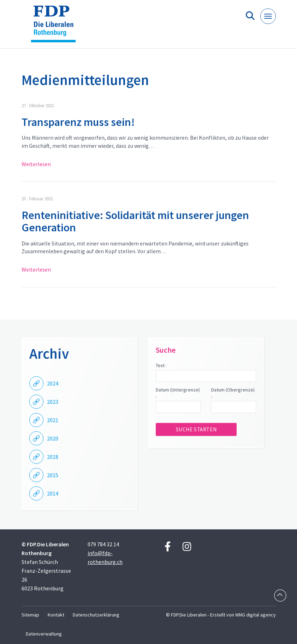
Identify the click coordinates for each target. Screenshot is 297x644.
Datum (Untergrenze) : (178, 393)
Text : (161, 365)
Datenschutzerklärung (96, 615)
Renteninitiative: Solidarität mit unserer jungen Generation (135, 221)
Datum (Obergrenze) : (233, 393)
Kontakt (56, 615)
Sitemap (30, 615)
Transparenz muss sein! (78, 122)
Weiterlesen (36, 164)
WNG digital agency (256, 615)
